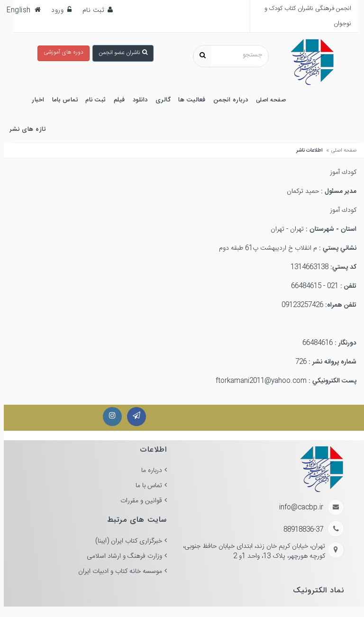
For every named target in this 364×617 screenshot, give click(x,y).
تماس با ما (145, 486)
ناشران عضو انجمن (119, 53)
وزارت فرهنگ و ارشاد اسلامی (121, 556)
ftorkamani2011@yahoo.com (257, 381)
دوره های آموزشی (60, 52)
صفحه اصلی (340, 151)
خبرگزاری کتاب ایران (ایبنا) (125, 541)
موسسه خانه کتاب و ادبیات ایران (116, 572)
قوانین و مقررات (137, 501)
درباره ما (148, 471)
